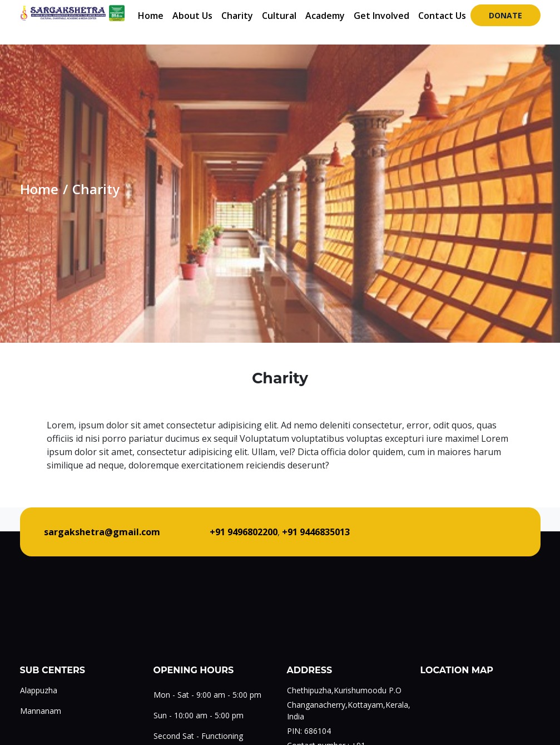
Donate (506, 15)
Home (151, 16)
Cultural (279, 16)
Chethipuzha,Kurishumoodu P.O (344, 690)
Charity (237, 16)
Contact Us (442, 16)
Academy (325, 16)
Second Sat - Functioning (198, 736)
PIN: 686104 (309, 731)
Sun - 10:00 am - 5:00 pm (199, 715)
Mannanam (41, 711)
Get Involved (381, 16)
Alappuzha (39, 690)
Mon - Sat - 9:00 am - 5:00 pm (207, 695)
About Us (192, 16)
